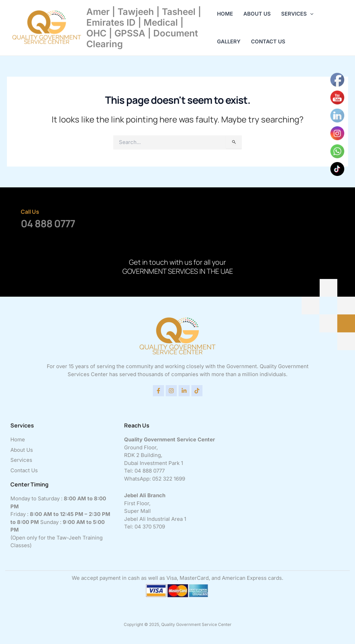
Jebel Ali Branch (145, 495)
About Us (257, 14)
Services (297, 14)
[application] (310, 14)
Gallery (229, 41)
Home (225, 14)
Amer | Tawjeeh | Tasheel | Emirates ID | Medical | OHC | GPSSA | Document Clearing (144, 28)
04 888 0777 (48, 223)
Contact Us (268, 41)
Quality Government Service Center (170, 439)
